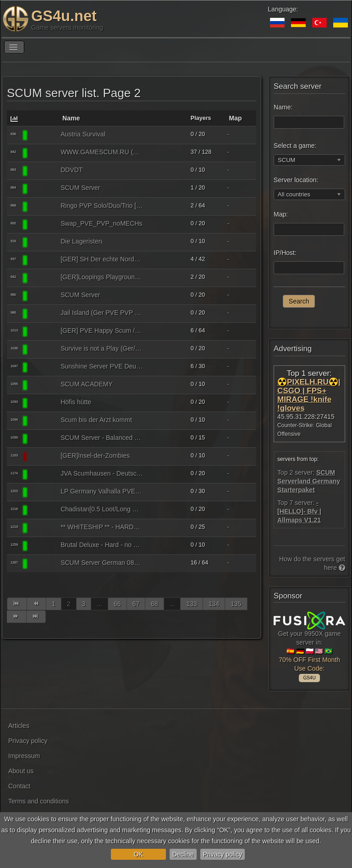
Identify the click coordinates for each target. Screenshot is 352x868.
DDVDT (71, 170)
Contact (19, 786)
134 (214, 604)
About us (21, 771)
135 (236, 604)
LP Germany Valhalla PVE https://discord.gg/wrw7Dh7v (102, 491)
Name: (283, 107)
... (99, 604)
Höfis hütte (76, 402)
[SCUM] (43, 135)
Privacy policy (223, 854)
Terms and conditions (38, 801)
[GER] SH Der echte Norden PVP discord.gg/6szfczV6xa (102, 259)
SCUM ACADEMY (87, 384)
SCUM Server (80, 188)
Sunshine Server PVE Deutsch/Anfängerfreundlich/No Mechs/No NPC (102, 366)
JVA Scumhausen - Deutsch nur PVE (102, 473)
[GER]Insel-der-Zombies (95, 456)
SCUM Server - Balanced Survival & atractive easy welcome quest (102, 438)
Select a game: (295, 146)
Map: (281, 214)
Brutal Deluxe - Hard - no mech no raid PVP (102, 545)
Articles (19, 726)
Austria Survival (83, 134)
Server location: (296, 180)
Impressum (24, 756)
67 (136, 604)
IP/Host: (285, 253)
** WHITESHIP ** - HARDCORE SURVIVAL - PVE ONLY (102, 527)
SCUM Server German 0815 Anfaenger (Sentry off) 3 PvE (102, 563)
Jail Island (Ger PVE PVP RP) (102, 313)
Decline (183, 854)
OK (138, 854)
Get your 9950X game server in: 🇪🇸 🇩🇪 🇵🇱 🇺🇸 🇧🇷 (309, 644)
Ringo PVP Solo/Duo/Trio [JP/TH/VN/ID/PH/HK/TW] (102, 206)
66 (117, 604)
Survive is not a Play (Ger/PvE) (102, 348)
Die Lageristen (81, 241)
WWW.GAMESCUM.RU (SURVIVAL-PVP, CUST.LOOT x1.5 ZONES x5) (102, 152)
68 (154, 604)
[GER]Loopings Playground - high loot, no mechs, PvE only (102, 277)
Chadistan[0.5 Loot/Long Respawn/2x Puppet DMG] (102, 509)
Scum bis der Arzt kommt (96, 420)
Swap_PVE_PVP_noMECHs (101, 223)
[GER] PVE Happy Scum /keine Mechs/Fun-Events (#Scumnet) (102, 331)
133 (191, 604)
